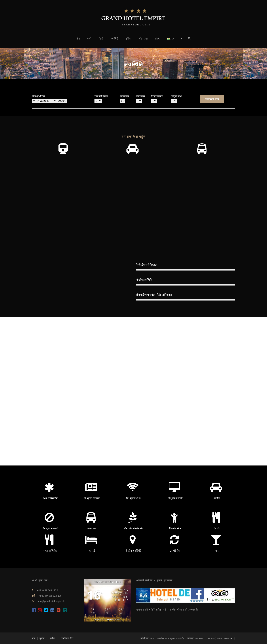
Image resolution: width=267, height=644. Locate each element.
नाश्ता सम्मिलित (50, 551)
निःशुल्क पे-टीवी (175, 498)
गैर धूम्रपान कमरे (50, 528)
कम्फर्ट (92, 551)
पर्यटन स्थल (143, 39)
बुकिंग (128, 39)
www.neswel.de (225, 638)
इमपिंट (53, 638)
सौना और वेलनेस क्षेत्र (134, 528)
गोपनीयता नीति (67, 638)
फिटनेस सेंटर (175, 528)
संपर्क (157, 39)
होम (78, 39)
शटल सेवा (92, 528)
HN (171, 39)
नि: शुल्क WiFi (133, 498)
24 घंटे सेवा (175, 551)
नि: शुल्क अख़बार (92, 498)
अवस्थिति (114, 39)
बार (217, 551)
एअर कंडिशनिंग (50, 498)
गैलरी (101, 39)
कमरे (89, 39)
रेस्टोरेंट (217, 528)
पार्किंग (217, 498)
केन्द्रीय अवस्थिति (133, 551)
